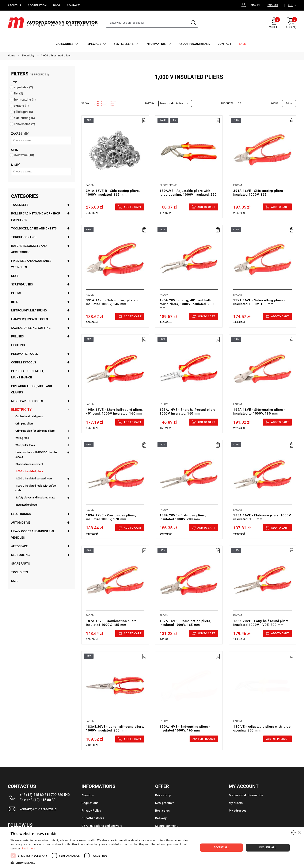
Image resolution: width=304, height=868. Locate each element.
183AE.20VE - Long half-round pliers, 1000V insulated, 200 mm (115, 729)
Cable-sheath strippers (29, 416)
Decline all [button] (268, 847)
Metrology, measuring (29, 310)
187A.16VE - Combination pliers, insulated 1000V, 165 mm (185, 623)
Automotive (21, 523)
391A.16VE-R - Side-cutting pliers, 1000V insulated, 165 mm (113, 193)
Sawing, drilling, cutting (31, 328)
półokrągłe (23, 112)
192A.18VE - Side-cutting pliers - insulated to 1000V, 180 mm (259, 412)
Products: (227, 104)
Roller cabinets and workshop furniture (36, 217)
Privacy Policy (91, 811)
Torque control (24, 237)
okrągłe (21, 106)
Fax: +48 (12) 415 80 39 (38, 800)
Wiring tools (22, 438)
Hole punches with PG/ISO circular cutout (36, 455)
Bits (14, 302)
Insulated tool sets (26, 505)
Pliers (16, 293)
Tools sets (20, 205)
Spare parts (20, 564)
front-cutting (25, 100)
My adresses (238, 811)
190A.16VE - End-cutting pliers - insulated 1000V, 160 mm (185, 729)
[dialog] (152, 848)
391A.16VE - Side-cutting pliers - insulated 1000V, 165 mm (259, 193)
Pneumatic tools (24, 354)
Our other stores (93, 818)
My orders (236, 803)
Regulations (90, 803)
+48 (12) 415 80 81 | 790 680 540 (45, 795)
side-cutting (24, 118)
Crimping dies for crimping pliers (35, 431)
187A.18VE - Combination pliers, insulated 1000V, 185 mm (112, 623)
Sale (15, 581)
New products (165, 803)
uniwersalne (24, 124)
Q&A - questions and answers (102, 826)
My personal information (246, 795)
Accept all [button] (221, 847)
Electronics (21, 514)
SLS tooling (20, 555)
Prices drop (163, 795)
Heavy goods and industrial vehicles (33, 534)
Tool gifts (20, 572)
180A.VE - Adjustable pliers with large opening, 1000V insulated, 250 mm (188, 195)
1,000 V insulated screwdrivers (34, 478)
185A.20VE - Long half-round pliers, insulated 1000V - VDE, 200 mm (261, 623)
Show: (274, 104)
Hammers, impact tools (29, 319)
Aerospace (19, 546)
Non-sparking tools (27, 401)
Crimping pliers (24, 424)
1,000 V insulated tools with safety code (36, 488)
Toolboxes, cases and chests (34, 228)
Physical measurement (29, 464)
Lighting (18, 345)
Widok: (86, 104)
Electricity (21, 410)
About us (88, 795)
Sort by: (150, 104)
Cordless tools (24, 362)
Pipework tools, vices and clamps (32, 389)
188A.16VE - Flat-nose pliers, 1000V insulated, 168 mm (262, 517)
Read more (29, 848)
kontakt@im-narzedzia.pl (38, 809)
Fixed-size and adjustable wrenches (31, 264)
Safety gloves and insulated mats (35, 497)
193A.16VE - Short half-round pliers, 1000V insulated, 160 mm (188, 412)
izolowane (24, 155)
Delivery (161, 818)
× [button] (299, 832)
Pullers (17, 336)
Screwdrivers (22, 284)
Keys (15, 276)
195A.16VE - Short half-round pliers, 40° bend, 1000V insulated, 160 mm (114, 412)
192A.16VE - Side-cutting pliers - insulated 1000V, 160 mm (259, 302)
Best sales (162, 811)
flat (18, 93)
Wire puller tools (25, 445)
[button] (102, 863)
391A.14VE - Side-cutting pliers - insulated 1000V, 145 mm (112, 302)
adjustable (23, 87)
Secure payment (166, 826)
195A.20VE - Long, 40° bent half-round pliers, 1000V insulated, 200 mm (187, 304)
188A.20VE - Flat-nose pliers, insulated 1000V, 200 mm (183, 517)
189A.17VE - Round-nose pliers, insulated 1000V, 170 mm (111, 517)
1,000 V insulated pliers (29, 471)
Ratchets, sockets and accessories (29, 249)
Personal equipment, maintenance (27, 374)
